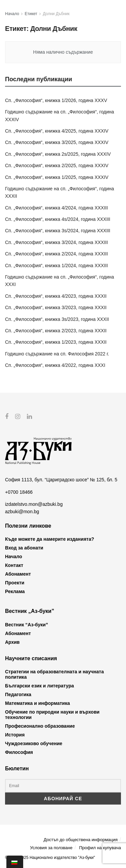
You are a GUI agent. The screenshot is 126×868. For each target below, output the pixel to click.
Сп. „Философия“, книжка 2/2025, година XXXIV (57, 165)
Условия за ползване (51, 847)
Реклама (15, 591)
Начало (12, 14)
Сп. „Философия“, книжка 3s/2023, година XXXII (57, 319)
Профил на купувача (100, 847)
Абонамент (18, 574)
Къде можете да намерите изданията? (50, 539)
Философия (19, 752)
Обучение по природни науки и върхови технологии (52, 715)
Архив (12, 642)
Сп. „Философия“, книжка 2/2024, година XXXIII (56, 254)
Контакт (14, 565)
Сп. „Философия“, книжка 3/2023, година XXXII (56, 307)
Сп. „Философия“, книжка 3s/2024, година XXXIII (58, 231)
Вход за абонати (24, 548)
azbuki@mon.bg (22, 512)
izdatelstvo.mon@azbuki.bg (34, 504)
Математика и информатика (37, 703)
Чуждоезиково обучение (34, 743)
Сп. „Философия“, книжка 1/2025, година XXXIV (57, 177)
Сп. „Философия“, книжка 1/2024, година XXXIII (56, 266)
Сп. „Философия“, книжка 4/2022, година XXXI (55, 365)
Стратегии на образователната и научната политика (54, 674)
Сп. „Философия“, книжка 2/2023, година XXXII (56, 331)
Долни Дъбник (56, 14)
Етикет (31, 14)
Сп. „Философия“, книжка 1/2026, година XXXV (56, 100)
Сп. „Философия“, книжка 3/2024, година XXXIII (56, 242)
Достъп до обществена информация (81, 840)
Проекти (15, 583)
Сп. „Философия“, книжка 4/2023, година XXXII (56, 296)
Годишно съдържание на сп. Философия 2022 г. (57, 354)
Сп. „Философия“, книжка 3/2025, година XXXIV (57, 142)
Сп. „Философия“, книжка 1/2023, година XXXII (56, 342)
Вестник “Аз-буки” (27, 624)
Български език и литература (39, 686)
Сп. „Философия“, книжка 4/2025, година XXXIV (57, 131)
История (15, 735)
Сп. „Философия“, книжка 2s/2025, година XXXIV (58, 154)
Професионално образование (40, 726)
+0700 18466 (19, 492)
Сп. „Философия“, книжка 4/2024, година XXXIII (56, 208)
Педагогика (18, 694)
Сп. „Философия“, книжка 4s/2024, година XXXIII (58, 219)
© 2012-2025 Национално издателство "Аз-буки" (50, 858)
